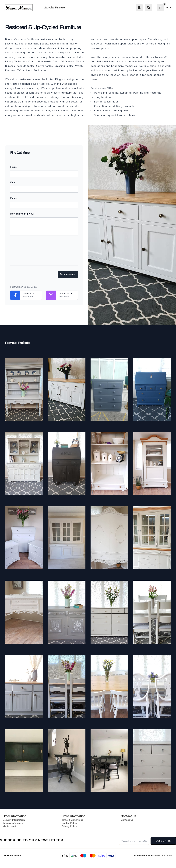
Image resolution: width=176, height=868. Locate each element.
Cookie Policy (69, 823)
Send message (68, 274)
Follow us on (66, 294)
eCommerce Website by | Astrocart (153, 856)
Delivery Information (14, 820)
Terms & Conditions (72, 820)
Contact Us (127, 820)
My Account (9, 826)
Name (13, 167)
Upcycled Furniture (54, 8)
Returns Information (13, 823)
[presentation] (34, 253)
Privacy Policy (69, 826)
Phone (13, 198)
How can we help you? (22, 214)
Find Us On (29, 294)
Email (13, 183)
